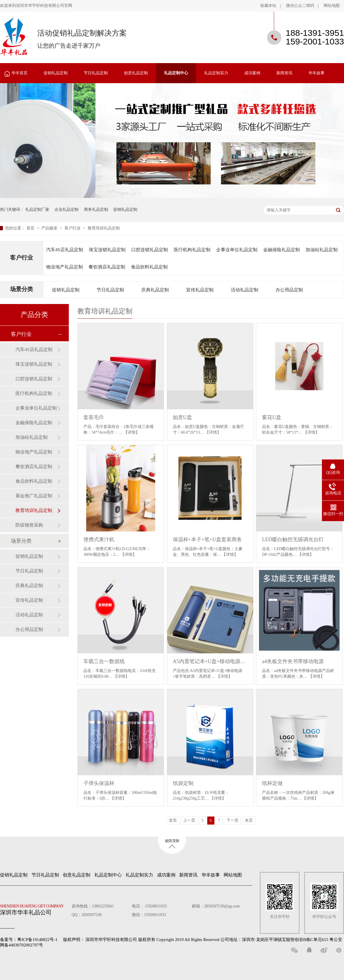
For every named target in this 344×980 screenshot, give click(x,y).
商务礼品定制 (96, 210)
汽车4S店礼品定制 (65, 250)
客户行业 (73, 228)
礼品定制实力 (216, 73)
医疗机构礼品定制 (192, 250)
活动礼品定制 (245, 290)
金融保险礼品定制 (282, 250)
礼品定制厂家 (37, 210)
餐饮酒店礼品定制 (107, 267)
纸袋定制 (183, 783)
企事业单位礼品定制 (237, 250)
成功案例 (252, 73)
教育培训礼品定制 (104, 228)
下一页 (232, 820)
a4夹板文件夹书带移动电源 (293, 661)
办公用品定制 (289, 290)
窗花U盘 (272, 417)
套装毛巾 (94, 417)
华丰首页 (19, 73)
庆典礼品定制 (155, 290)
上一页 (189, 820)
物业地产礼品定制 (64, 267)
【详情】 (132, 432)
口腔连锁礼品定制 (150, 250)
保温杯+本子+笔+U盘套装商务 (207, 539)
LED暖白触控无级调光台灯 (293, 539)
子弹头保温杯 (99, 783)
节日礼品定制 (96, 73)
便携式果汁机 (99, 539)
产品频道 (50, 228)
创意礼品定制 (136, 73)
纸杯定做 (272, 783)
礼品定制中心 (176, 73)
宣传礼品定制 (200, 290)
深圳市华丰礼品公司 (34, 908)
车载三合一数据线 (104, 661)
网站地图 (332, 6)
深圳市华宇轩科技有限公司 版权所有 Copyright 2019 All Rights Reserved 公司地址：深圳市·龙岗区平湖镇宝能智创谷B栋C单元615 (207, 940)
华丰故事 (316, 73)
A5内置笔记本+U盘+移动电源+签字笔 (210, 661)
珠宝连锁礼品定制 (107, 250)
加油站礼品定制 (322, 250)
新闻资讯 (284, 73)
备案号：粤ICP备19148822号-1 (29, 940)
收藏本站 (268, 6)
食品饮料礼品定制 (149, 267)
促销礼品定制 (56, 73)
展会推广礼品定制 (34, 496)
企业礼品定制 (67, 210)
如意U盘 (182, 417)
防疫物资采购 (29, 525)
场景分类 (21, 289)
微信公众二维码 (300, 6)
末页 (249, 820)
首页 (31, 228)
